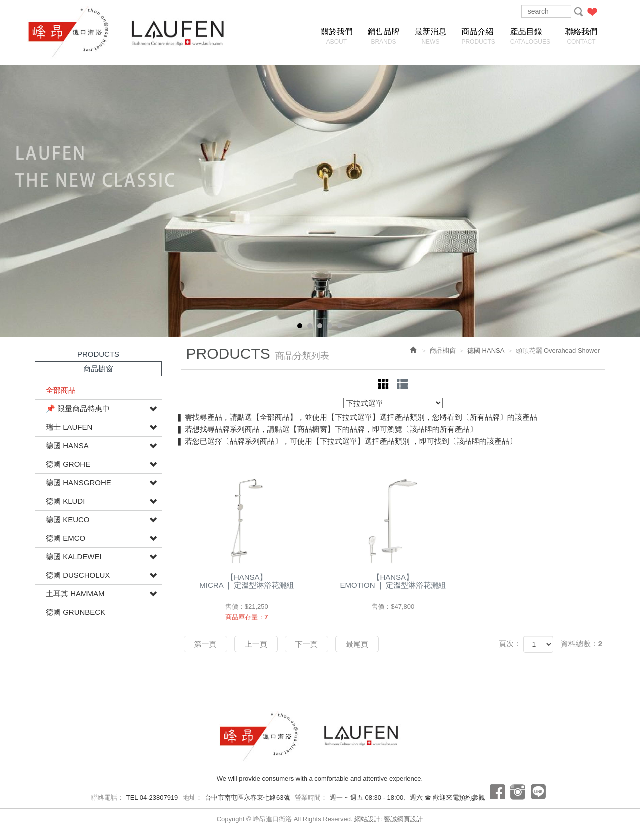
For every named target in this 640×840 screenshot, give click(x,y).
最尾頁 (357, 644)
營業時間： (311, 798)
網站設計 (367, 819)
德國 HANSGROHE (79, 483)
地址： (193, 798)
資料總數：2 (582, 644)
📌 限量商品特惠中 (78, 409)
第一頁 (206, 644)
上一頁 (256, 644)
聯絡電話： (108, 798)
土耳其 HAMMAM (75, 594)
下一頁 (307, 644)
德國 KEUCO (68, 520)
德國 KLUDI (65, 501)
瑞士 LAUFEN (69, 427)
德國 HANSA (67, 446)
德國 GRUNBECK (76, 612)
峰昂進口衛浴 (77, 32)
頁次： (510, 644)
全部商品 (61, 390)
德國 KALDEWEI (74, 557)
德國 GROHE (68, 464)
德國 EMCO (66, 538)
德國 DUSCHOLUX (78, 575)
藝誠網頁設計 (403, 819)
